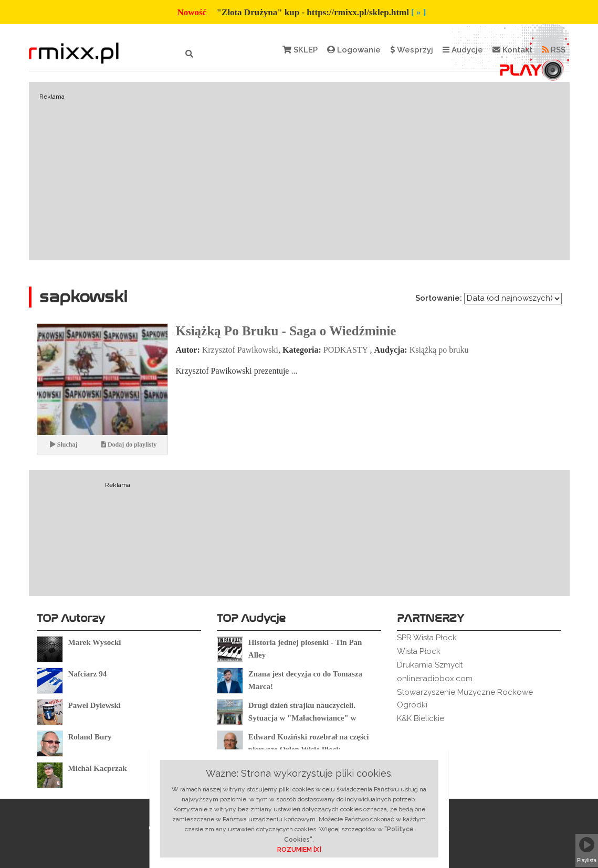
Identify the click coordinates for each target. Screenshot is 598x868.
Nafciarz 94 (88, 674)
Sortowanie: (439, 298)
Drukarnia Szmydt (430, 665)
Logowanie (354, 50)
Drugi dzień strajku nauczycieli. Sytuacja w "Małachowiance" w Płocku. (302, 718)
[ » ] (418, 12)
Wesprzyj (412, 50)
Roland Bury (90, 737)
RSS (554, 50)
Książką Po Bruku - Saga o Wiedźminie (286, 331)
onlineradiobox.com (435, 679)
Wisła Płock (419, 651)
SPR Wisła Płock (427, 638)
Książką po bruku (439, 350)
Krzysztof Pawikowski (240, 350)
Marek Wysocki (95, 642)
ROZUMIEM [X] (299, 850)
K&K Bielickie (421, 718)
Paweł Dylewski (95, 705)
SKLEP (300, 50)
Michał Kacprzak (98, 768)
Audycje (463, 50)
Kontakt (512, 50)
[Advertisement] (299, 171)
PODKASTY (346, 350)
